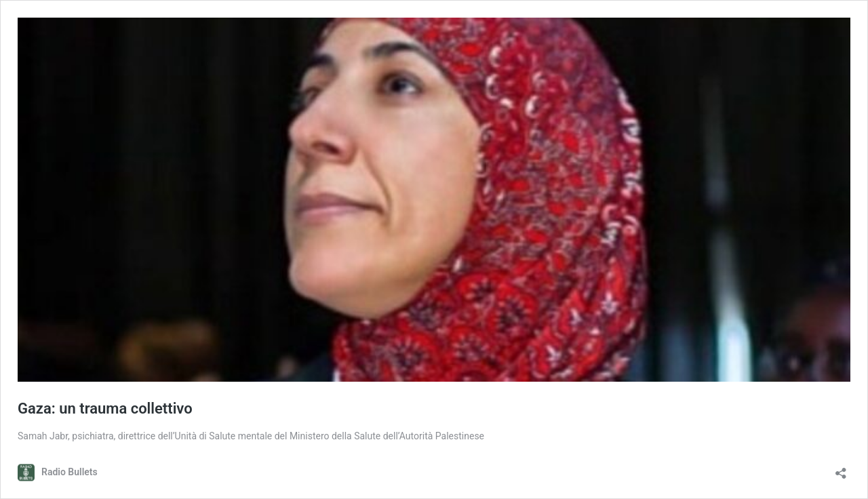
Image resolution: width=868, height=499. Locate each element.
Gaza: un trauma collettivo (105, 408)
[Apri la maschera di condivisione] (841, 469)
